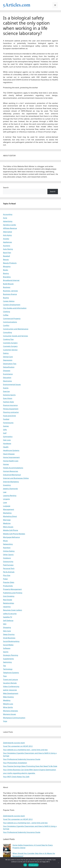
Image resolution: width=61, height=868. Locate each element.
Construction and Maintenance (16, 329)
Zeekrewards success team (14, 743)
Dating (6, 353)
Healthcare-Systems (11, 450)
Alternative (8, 232)
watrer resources (10, 690)
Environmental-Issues (12, 384)
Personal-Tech (9, 568)
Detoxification (9, 367)
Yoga (5, 721)
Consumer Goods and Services (16, 336)
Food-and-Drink (9, 416)
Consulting (7, 332)
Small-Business (9, 638)
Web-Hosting (8, 697)
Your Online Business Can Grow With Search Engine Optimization (30, 770)
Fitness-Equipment (11, 409)
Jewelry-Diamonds (10, 489)
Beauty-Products (10, 263)
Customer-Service (10, 350)
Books (6, 270)
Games (6, 426)
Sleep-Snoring (9, 634)
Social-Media (8, 645)
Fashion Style (8, 402)
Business (7, 287)
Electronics (7, 381)
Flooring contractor (11, 412)
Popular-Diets (9, 582)
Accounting (8, 214)
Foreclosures (8, 423)
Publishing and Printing (13, 593)
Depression (8, 360)
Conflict (6, 325)
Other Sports (8, 555)
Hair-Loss (7, 440)
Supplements (8, 659)
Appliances (7, 242)
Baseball (6, 256)
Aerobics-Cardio (10, 225)
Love (5, 502)
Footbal (6, 419)
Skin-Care (7, 631)
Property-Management (12, 589)
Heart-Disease (9, 454)
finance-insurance (10, 405)
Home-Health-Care (11, 461)
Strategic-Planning (11, 655)
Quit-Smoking (9, 596)
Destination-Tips (10, 364)
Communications (10, 322)
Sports (6, 652)
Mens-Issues (8, 527)
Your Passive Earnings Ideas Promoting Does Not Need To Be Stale (30, 766)
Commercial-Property (12, 318)
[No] (58, 863)
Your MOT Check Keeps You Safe (16, 777)
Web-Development (11, 693)
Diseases (7, 371)
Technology (8, 669)
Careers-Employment (12, 305)
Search (6, 187)
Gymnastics (8, 437)
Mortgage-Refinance (11, 537)
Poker (5, 579)
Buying (6, 298)
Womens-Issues (10, 714)
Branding (7, 277)
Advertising (8, 221)
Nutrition (7, 548)
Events (6, 388)
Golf (5, 433)
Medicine (7, 523)
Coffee (6, 315)
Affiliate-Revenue (10, 228)
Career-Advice (9, 301)
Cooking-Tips (8, 339)
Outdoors (7, 558)
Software (7, 648)
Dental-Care (8, 357)
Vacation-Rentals (10, 683)
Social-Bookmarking (11, 641)
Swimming (7, 662)
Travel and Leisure (10, 679)
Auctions (7, 246)
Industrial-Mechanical (12, 475)
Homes (6, 464)
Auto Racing (8, 249)
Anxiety (6, 239)
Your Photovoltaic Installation (15, 763)
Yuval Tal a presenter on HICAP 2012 (18, 746)
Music (5, 541)
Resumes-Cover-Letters (13, 610)
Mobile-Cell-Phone (11, 530)
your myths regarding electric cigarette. (19, 773)
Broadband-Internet (11, 280)
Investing (7, 485)
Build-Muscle (8, 284)
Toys (5, 676)
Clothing (6, 312)
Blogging (7, 266)
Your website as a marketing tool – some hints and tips (25, 750)
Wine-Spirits (8, 707)
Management (9, 509)
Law (5, 492)
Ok (25, 865)
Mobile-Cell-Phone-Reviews (14, 534)
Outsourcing (8, 561)
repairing (7, 607)
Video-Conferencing (11, 686)
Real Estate (8, 600)
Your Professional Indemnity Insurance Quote (22, 759)
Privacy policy (33, 865)
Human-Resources (11, 471)
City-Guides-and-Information (15, 308)
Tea (4, 666)
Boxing (6, 273)
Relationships (9, 603)
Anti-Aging (7, 235)
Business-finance (10, 294)
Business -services (10, 291)
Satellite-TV (8, 617)
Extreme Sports (9, 395)
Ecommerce (8, 374)
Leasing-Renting (10, 496)
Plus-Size (7, 575)
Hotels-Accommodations (13, 468)
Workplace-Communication (14, 718)
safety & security (10, 614)
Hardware (7, 443)
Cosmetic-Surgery (10, 343)
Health (6, 447)
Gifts (5, 430)
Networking (8, 544)
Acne (5, 218)
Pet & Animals (9, 572)
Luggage (7, 506)
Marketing (7, 513)
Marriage (7, 520)
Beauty (6, 259)
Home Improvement (11, 457)
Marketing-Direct (10, 516)
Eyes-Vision (8, 398)
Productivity (8, 586)
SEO (5, 624)
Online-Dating (9, 551)
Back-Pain (7, 253)
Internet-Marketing (11, 482)
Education (7, 377)
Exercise (6, 391)
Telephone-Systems (11, 673)
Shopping (7, 627)
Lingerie (6, 499)
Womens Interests (10, 711)
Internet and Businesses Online (16, 478)
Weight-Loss (8, 704)
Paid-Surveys (8, 565)
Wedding (7, 700)
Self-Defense (8, 620)
